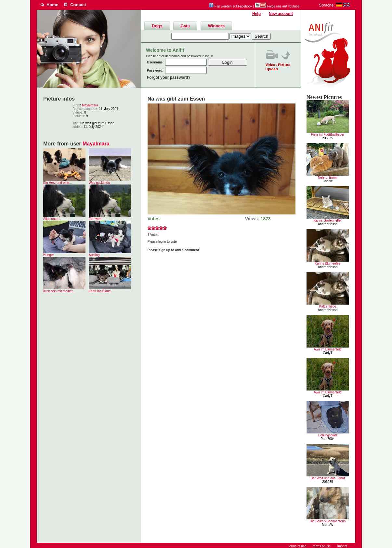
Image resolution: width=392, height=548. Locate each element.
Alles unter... (52, 219)
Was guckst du (99, 183)
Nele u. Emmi (328, 178)
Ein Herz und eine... (58, 183)
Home (52, 5)
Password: (155, 70)
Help (256, 14)
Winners (216, 26)
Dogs (157, 26)
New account (281, 14)
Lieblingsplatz (328, 435)
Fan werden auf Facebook (231, 6)
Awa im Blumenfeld (327, 349)
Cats (185, 26)
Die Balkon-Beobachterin (328, 521)
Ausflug (94, 255)
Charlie (328, 181)
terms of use (322, 546)
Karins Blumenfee (328, 263)
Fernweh (95, 219)
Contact (78, 5)
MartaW (328, 525)
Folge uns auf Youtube (277, 6)
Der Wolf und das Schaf (327, 478)
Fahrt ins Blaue (100, 291)
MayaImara (90, 105)
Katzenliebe (328, 306)
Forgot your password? (169, 77)
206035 (327, 138)
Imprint (342, 546)
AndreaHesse (328, 224)
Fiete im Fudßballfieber (328, 135)
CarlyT (327, 353)
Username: (155, 62)
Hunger (49, 255)
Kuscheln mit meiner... (59, 291)
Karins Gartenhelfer (328, 220)
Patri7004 (328, 439)
